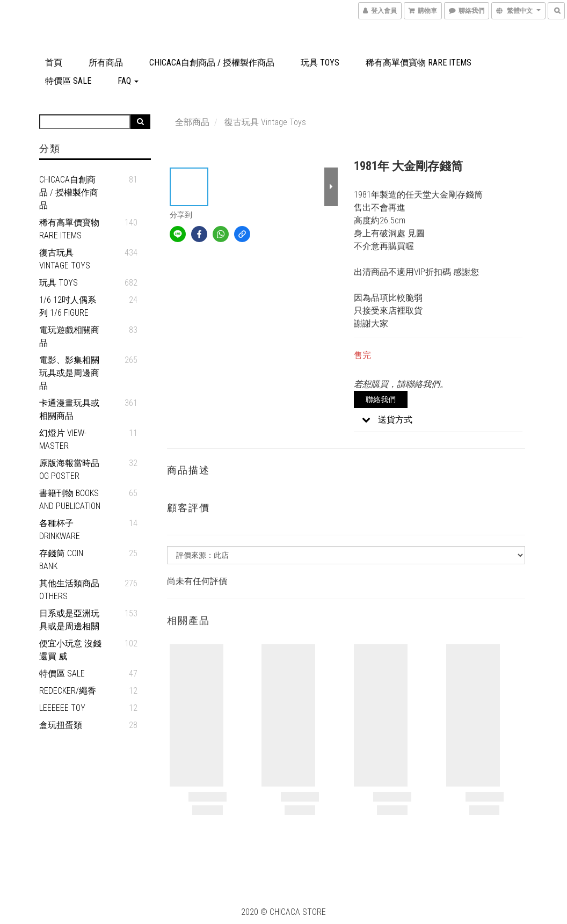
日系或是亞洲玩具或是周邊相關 (69, 620)
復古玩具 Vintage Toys (65, 259)
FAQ (128, 81)
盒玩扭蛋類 (61, 725)
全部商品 (192, 122)
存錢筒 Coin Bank (61, 560)
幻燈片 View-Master (63, 439)
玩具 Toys (320, 63)
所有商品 (106, 63)
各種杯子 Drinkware (60, 530)
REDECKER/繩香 (68, 691)
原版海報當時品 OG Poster (69, 470)
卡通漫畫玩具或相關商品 (69, 409)
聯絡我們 (381, 399)
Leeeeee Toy (62, 708)
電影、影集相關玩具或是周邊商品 (69, 373)
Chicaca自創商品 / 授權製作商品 (212, 63)
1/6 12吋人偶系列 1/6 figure (68, 306)
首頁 (54, 63)
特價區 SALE (68, 81)
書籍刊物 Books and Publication (70, 500)
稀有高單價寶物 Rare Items (419, 63)
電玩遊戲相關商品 (69, 336)
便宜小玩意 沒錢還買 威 (70, 650)
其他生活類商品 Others (69, 590)
